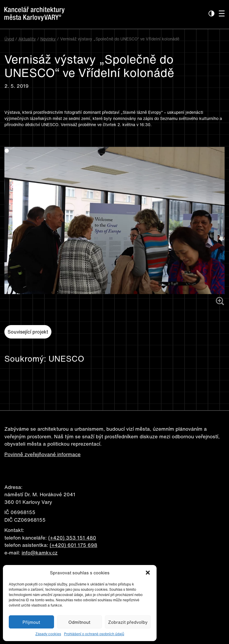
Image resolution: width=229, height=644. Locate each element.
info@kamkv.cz (40, 553)
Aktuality (27, 39)
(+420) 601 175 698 (73, 545)
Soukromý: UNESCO (44, 359)
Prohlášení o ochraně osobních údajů (94, 634)
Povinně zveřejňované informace (42, 454)
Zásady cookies (48, 634)
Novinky (48, 39)
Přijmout (31, 622)
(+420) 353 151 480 (72, 538)
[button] (148, 573)
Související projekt (28, 332)
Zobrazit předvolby (128, 622)
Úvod (9, 39)
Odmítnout (79, 622)
